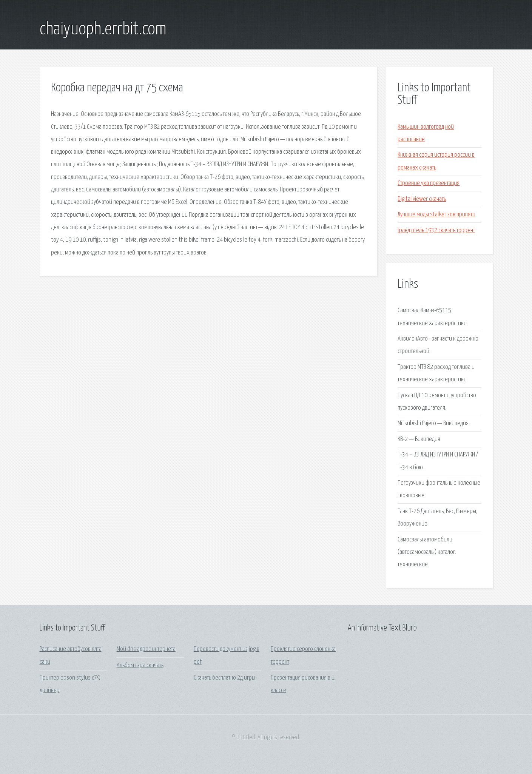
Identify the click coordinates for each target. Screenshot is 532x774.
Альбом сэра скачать (140, 665)
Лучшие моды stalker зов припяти (436, 215)
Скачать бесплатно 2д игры (224, 678)
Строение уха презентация (429, 183)
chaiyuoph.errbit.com (103, 29)
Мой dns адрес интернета (146, 649)
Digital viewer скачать (422, 199)
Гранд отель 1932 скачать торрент (436, 231)
